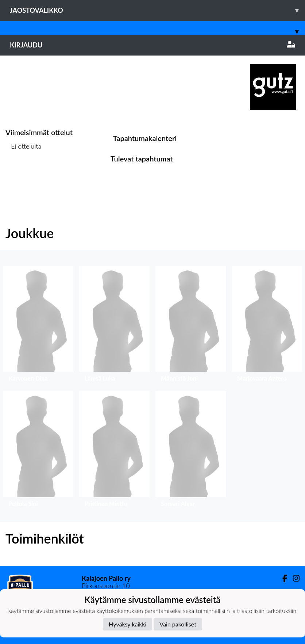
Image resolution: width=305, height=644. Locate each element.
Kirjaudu (152, 45)
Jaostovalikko (157, 10)
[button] (38, 326)
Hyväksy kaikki (128, 624)
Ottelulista (24, 174)
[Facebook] (282, 578)
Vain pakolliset (178, 624)
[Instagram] (293, 578)
